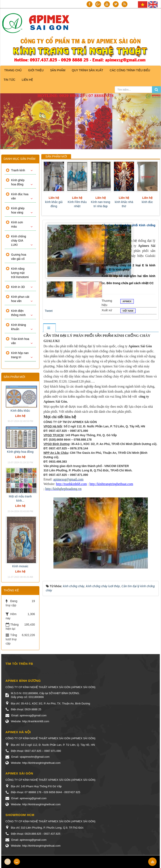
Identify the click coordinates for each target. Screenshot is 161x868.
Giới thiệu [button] (36, 70)
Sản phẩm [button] (58, 70)
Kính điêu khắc (20, 411)
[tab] (49, 328)
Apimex (127, 302)
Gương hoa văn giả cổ (19, 257)
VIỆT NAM (128, 311)
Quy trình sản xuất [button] (88, 70)
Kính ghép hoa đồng (18, 182)
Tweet (49, 311)
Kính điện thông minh (18, 313)
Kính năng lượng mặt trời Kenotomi (20, 273)
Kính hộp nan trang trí (20, 355)
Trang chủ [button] (13, 70)
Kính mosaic (20, 566)
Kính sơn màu (17, 224)
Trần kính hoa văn (20, 341)
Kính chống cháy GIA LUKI (19, 241)
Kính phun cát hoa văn (20, 299)
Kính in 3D (18, 287)
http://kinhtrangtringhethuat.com (111, 484)
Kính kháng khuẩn (19, 327)
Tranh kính (18, 170)
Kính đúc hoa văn (20, 196)
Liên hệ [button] (27, 80)
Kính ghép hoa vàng (18, 210)
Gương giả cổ (52, 202)
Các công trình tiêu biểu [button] (130, 70)
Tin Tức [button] (9, 80)
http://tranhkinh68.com (71, 484)
